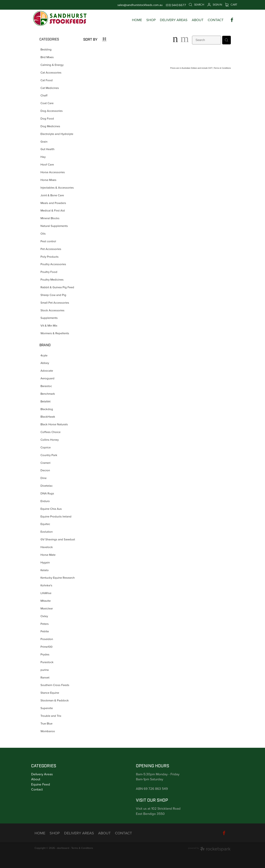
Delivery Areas (42, 774)
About (36, 779)
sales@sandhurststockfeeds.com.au (140, 5)
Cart (231, 4)
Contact (37, 789)
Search (196, 4)
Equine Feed (41, 784)
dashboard (63, 848)
